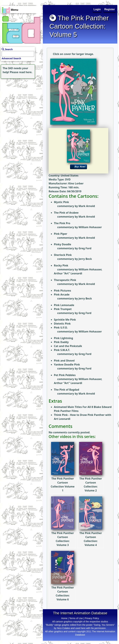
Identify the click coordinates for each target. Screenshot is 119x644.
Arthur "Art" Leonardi (68, 273)
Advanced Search (11, 58)
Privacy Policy (92, 618)
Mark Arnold (87, 206)
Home (64, 618)
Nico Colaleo (64, 628)
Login (97, 9)
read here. (26, 72)
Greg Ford (85, 248)
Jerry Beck (85, 259)
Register (110, 9)
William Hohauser (90, 227)
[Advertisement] (21, 100)
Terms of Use (76, 618)
